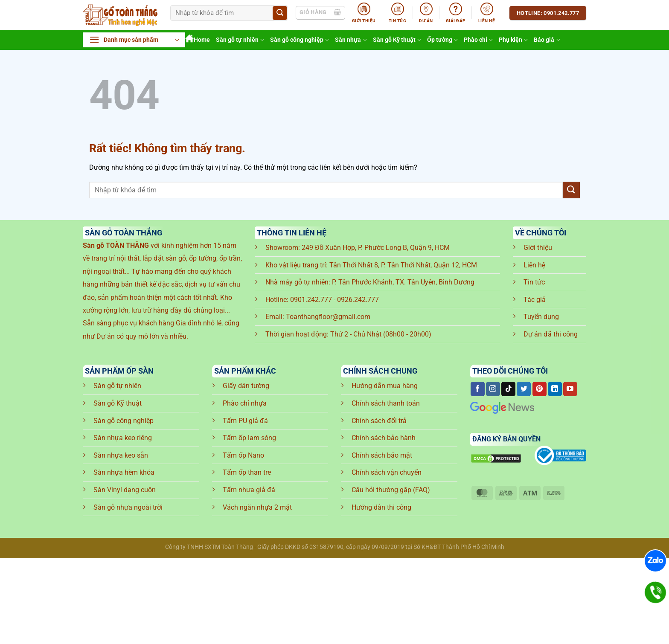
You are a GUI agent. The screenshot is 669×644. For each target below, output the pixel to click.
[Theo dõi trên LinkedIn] (555, 389)
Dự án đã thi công (551, 334)
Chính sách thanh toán (386, 403)
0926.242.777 (358, 300)
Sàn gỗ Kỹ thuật (397, 40)
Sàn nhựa (351, 40)
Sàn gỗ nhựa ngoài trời (128, 507)
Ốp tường (442, 40)
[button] (134, 40)
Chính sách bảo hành (384, 438)
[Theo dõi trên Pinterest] (540, 389)
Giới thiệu (538, 248)
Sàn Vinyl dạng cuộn (125, 490)
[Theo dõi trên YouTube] (570, 389)
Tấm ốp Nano (243, 455)
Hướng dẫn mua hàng (385, 386)
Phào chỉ (478, 40)
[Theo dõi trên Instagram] (493, 389)
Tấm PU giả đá (245, 421)
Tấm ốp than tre (247, 472)
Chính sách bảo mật (382, 455)
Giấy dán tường (246, 386)
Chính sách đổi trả (379, 421)
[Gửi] (280, 13)
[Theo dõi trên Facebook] (478, 389)
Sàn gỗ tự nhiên (240, 40)
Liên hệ (534, 265)
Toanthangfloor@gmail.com (328, 317)
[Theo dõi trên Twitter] (524, 389)
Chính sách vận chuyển (387, 472)
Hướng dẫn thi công (381, 507)
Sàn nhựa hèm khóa (124, 472)
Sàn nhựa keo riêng (123, 438)
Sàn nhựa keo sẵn (121, 455)
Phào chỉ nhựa (245, 403)
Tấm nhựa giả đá (249, 490)
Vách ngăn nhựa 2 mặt (257, 507)
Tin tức (534, 282)
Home (198, 40)
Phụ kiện (513, 40)
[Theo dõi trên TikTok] (508, 389)
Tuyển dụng (541, 317)
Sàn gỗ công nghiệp (300, 40)
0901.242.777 (311, 300)
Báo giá (547, 40)
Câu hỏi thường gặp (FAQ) (391, 490)
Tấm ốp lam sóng (249, 438)
